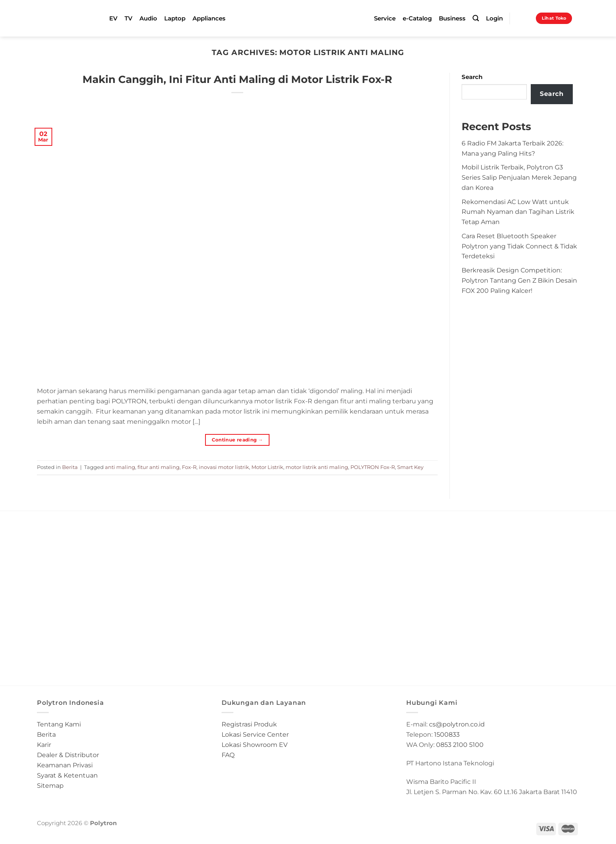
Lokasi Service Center (255, 734)
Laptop (175, 18)
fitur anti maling (159, 467)
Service (385, 18)
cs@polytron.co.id (457, 724)
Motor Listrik (267, 467)
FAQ (228, 755)
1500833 (447, 734)
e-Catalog (417, 18)
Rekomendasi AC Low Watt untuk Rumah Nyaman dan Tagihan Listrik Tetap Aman (518, 212)
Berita (70, 467)
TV (128, 18)
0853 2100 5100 (460, 745)
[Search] (476, 18)
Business (452, 18)
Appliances (209, 18)
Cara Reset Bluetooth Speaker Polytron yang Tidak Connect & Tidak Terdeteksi (519, 246)
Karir (44, 745)
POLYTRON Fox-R (373, 467)
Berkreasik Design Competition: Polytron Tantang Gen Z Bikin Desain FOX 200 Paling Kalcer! (519, 280)
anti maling (120, 467)
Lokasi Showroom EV (255, 745)
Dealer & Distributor (68, 755)
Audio (148, 18)
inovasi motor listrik (224, 467)
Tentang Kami (59, 724)
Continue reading (237, 440)
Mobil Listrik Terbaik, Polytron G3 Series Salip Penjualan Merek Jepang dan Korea (519, 177)
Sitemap (50, 785)
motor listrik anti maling (317, 467)
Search (472, 77)
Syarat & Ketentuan (67, 775)
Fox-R (189, 467)
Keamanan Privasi (65, 765)
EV (113, 18)
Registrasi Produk (249, 724)
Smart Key (410, 467)
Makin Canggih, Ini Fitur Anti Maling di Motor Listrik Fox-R (237, 79)
